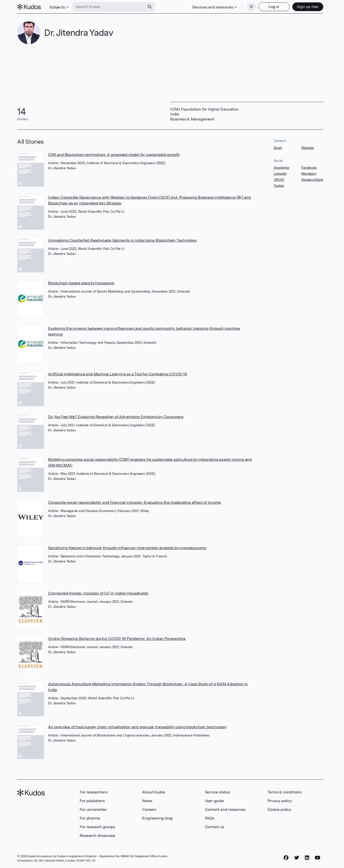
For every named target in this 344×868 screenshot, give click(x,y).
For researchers (93, 792)
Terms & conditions (284, 792)
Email (278, 148)
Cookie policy (279, 809)
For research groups (97, 827)
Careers (149, 809)
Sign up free (308, 7)
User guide (214, 801)
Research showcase (97, 836)
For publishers (92, 801)
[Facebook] (286, 858)
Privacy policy (280, 801)
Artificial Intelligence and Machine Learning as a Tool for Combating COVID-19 (118, 374)
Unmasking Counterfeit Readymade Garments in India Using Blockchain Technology (123, 240)
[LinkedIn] (307, 858)
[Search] (150, 7)
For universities (93, 809)
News (147, 801)
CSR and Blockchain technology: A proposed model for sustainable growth (114, 155)
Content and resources (225, 809)
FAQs (210, 818)
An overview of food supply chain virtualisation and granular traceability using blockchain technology (137, 727)
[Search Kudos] (109, 7)
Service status (217, 792)
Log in (274, 7)
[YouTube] (318, 858)
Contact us (215, 827)
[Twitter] (297, 858)
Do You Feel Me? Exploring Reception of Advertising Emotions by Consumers (116, 417)
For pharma (90, 818)
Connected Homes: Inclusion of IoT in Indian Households (98, 593)
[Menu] (251, 7)
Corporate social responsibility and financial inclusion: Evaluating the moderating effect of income (134, 502)
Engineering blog (157, 818)
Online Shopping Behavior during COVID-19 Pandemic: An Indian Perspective (117, 639)
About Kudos (154, 792)
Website (308, 148)
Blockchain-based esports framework (81, 283)
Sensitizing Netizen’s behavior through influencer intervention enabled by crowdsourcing (127, 548)
